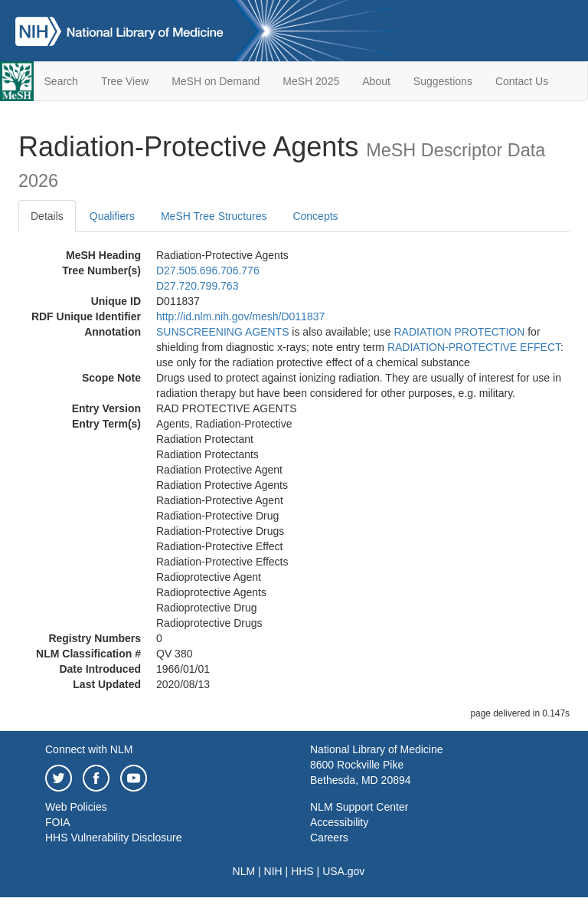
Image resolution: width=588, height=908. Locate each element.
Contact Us (522, 81)
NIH (273, 871)
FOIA (58, 822)
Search (61, 81)
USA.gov (343, 871)
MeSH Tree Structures (214, 216)
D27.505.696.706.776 (208, 270)
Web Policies (76, 807)
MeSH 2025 (311, 81)
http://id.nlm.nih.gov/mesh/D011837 (240, 316)
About (376, 81)
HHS (302, 871)
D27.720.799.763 (197, 286)
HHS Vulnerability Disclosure (113, 838)
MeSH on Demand (216, 81)
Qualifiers (112, 216)
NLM (244, 871)
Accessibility (339, 822)
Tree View (125, 81)
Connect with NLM (89, 749)
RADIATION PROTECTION (459, 332)
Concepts (315, 216)
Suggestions (443, 81)
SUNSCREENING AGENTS (222, 332)
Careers (329, 838)
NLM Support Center (359, 807)
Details (47, 216)
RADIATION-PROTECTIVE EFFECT (474, 347)
